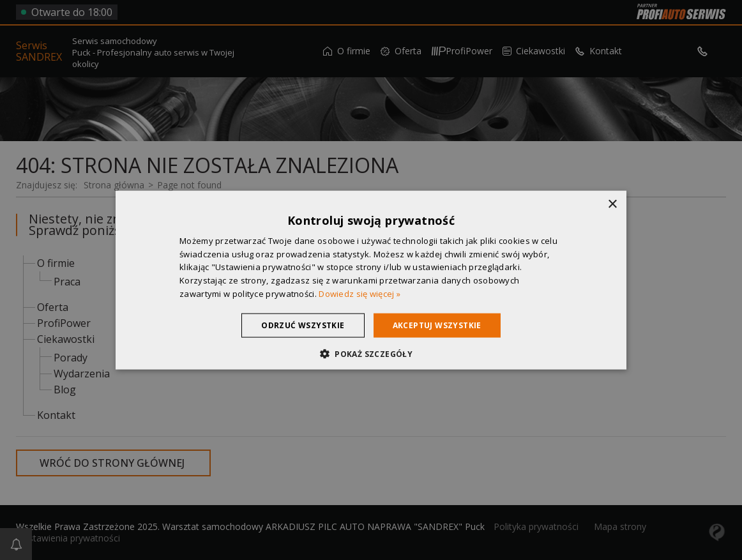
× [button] (612, 204)
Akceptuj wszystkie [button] (437, 325)
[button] (371, 354)
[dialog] (371, 280)
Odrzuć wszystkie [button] (303, 325)
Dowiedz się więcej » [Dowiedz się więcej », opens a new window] (360, 294)
